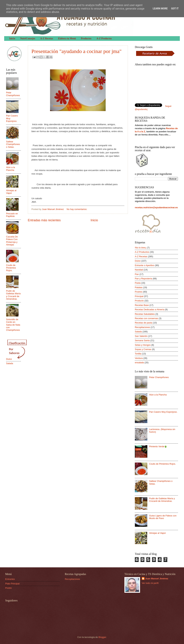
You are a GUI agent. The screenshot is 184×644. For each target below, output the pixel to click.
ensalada (139, 362)
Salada (10, 363)
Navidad (139, 270)
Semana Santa (142, 340)
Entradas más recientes (44, 220)
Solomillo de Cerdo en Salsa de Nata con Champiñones (13, 325)
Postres (139, 292)
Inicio (12, 39)
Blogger (102, 637)
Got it (175, 9)
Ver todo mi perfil (150, 583)
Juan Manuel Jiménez (157, 579)
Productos (86, 39)
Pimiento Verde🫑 (158, 446)
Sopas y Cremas (143, 349)
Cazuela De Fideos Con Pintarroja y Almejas (12, 241)
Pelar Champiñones (13, 94)
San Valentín (141, 336)
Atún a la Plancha (11, 169)
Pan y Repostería (143, 279)
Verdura (139, 358)
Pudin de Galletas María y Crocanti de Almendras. (13, 295)
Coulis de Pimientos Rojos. (11, 268)
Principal (139, 296)
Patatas (139, 287)
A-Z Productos (104, 39)
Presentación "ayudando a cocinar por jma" (76, 51)
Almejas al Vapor (11, 192)
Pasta (138, 283)
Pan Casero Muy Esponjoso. (163, 412)
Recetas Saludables (145, 314)
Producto (139, 301)
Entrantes (10, 579)
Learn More (160, 9)
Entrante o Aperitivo (145, 265)
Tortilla (138, 354)
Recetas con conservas (146, 318)
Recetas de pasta (144, 323)
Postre (8, 588)
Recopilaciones (142, 327)
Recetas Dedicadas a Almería (150, 309)
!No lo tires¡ (141, 248)
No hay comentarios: (77, 209)
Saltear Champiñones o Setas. (13, 144)
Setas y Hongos (143, 345)
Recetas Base (142, 305)
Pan (137, 274)
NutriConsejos (28, 39)
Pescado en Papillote (12, 215)
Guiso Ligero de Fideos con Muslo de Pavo (163, 517)
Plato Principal (12, 584)
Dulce (9, 359)
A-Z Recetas (47, 39)
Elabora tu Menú (67, 39)
